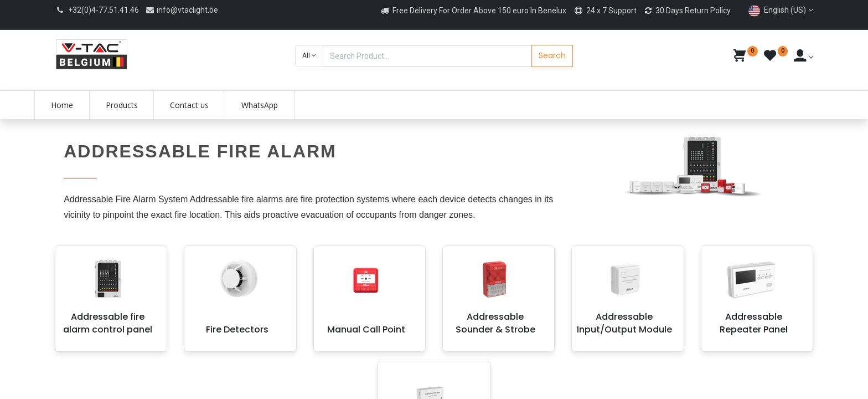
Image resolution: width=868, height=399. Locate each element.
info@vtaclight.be (182, 10)
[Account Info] (804, 57)
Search (552, 55)
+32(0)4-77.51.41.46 (104, 10)
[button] (309, 56)
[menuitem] (82, 105)
